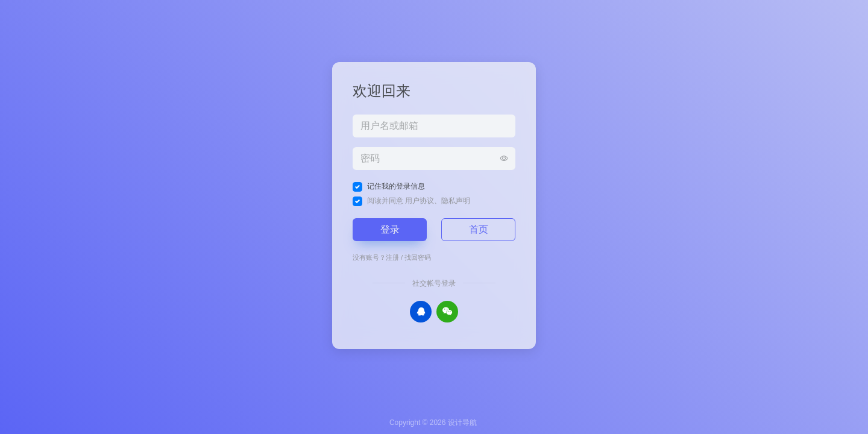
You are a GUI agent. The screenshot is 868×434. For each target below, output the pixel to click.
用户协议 (420, 201)
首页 (479, 229)
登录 (390, 229)
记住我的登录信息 (396, 186)
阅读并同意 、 (419, 201)
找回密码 (418, 257)
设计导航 (462, 423)
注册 (392, 257)
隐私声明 (456, 201)
